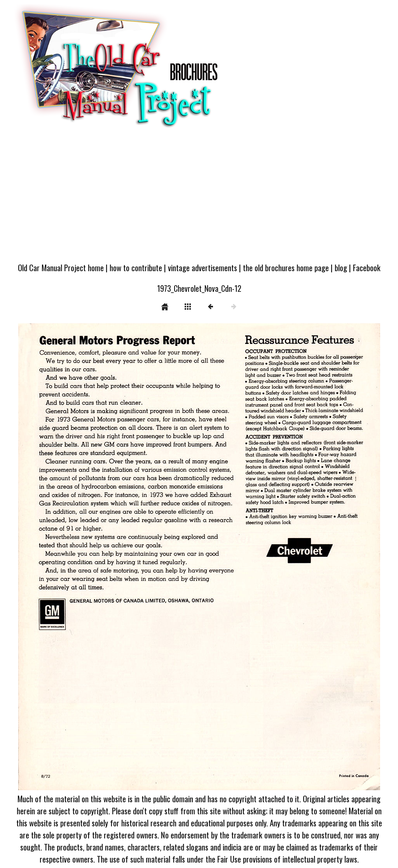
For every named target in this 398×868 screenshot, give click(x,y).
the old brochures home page (286, 267)
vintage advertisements (202, 267)
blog (341, 267)
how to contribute (136, 267)
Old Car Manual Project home (61, 267)
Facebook (367, 267)
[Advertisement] (199, 199)
